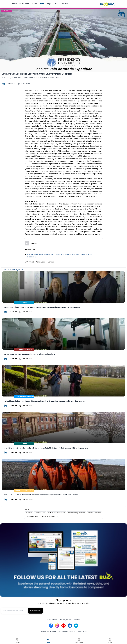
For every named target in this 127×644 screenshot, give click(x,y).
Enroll (56, 4)
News (42, 4)
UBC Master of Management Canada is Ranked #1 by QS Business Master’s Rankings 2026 (42, 307)
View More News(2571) (12, 270)
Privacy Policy (65, 620)
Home (14, 4)
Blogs (49, 4)
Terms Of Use (52, 620)
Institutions (24, 4)
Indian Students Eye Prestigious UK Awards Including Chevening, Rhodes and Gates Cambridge (44, 401)
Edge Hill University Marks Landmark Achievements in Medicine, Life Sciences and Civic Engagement (46, 448)
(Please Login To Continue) (45, 262)
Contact (64, 4)
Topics (34, 4)
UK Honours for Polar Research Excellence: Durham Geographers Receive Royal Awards (41, 495)
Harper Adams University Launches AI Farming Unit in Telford (29, 354)
